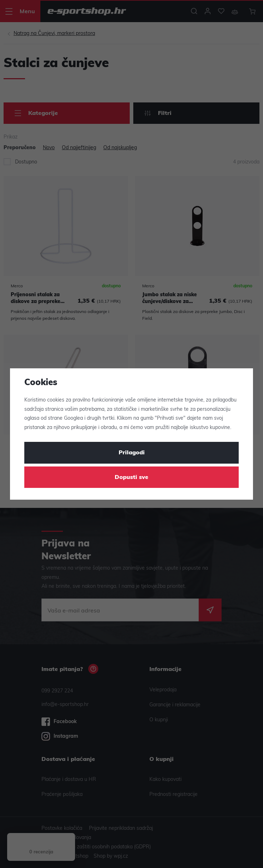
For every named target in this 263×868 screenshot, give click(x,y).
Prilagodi (132, 453)
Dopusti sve (131, 478)
